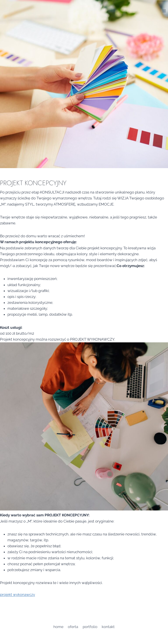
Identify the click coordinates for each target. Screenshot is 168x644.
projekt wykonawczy (17, 595)
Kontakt (108, 627)
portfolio (90, 627)
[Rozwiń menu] (164, 11)
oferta (73, 627)
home (58, 627)
